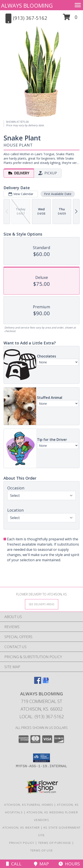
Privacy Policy (22, 843)
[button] (70, 19)
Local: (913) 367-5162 (42, 717)
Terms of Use (42, 850)
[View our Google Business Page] (46, 682)
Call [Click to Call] (14, 864)
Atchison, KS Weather (21, 828)
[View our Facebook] (38, 682)
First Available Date (58, 194)
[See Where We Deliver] (42, 604)
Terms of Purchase (55, 843)
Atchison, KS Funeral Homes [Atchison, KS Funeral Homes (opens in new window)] (29, 805)
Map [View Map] (41, 864)
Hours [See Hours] (69, 864)
